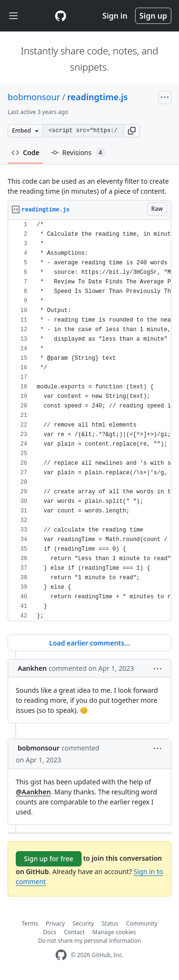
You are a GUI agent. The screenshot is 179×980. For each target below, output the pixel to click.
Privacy (55, 923)
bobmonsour (34, 97)
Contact (74, 932)
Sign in (115, 16)
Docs (50, 932)
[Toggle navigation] (13, 16)
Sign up (153, 16)
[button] (132, 131)
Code (26, 152)
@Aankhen (33, 792)
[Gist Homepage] (61, 16)
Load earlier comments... (89, 643)
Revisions (78, 153)
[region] (89, 421)
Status (110, 923)
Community (142, 923)
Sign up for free (49, 859)
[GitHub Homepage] (61, 955)
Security (83, 923)
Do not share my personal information (90, 941)
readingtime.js (98, 97)
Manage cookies (114, 932)
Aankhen (32, 668)
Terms (30, 923)
